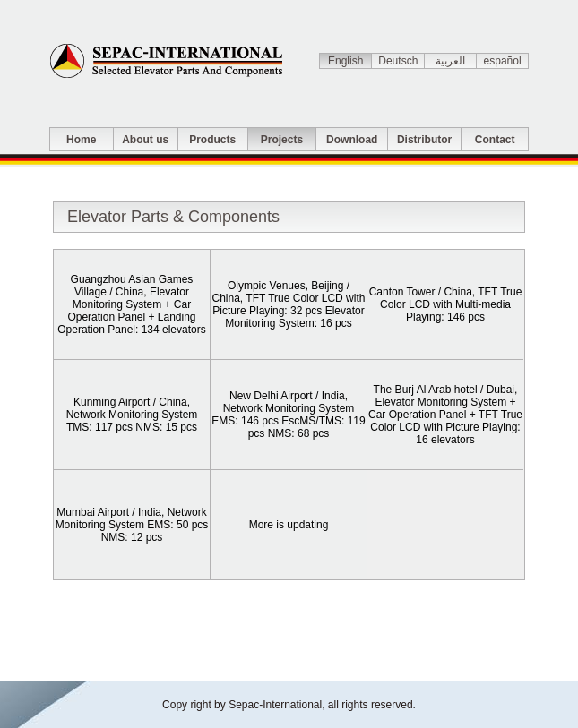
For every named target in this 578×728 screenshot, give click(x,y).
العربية (450, 61)
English (345, 61)
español (503, 61)
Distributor (424, 140)
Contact (495, 140)
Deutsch (398, 61)
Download (352, 140)
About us (145, 140)
